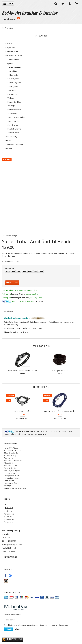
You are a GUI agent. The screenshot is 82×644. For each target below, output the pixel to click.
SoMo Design (11, 236)
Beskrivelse (8, 311)
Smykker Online (18, 294)
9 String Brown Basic (60, 370)
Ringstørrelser (10, 473)
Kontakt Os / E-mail (11, 448)
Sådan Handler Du (11, 453)
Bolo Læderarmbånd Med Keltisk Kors (23, 370)
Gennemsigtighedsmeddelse (15, 488)
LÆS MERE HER (40, 434)
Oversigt (7, 486)
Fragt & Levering (10, 455)
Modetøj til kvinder (20, 298)
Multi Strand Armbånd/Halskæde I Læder (60, 411)
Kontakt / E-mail (9, 548)
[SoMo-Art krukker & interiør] (30, 13)
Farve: (10, 268)
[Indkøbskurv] (41, 19)
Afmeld (18, 629)
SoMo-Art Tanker (11, 465)
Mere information (9, 256)
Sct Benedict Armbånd (23, 411)
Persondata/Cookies (12, 478)
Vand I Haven (9, 481)
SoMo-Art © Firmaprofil (13, 461)
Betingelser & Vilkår (12, 476)
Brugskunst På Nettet (12, 483)
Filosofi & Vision (10, 463)
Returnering (9, 458)
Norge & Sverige (10, 468)
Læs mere (39, 301)
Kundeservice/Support (13, 450)
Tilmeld (9, 629)
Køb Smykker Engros (12, 471)
